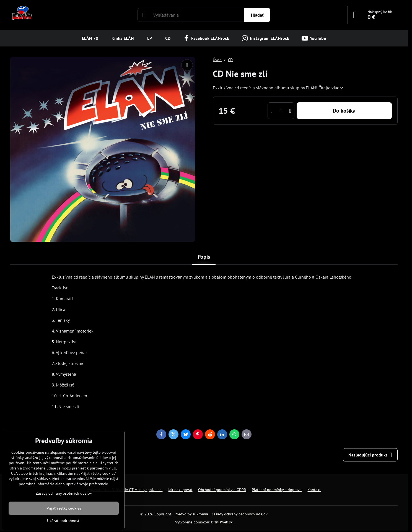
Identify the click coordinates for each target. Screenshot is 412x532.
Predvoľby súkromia (191, 514)
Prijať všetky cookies (64, 508)
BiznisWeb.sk (222, 522)
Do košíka (344, 111)
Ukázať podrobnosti (64, 521)
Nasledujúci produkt (370, 455)
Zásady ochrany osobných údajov (239, 514)
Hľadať (257, 15)
